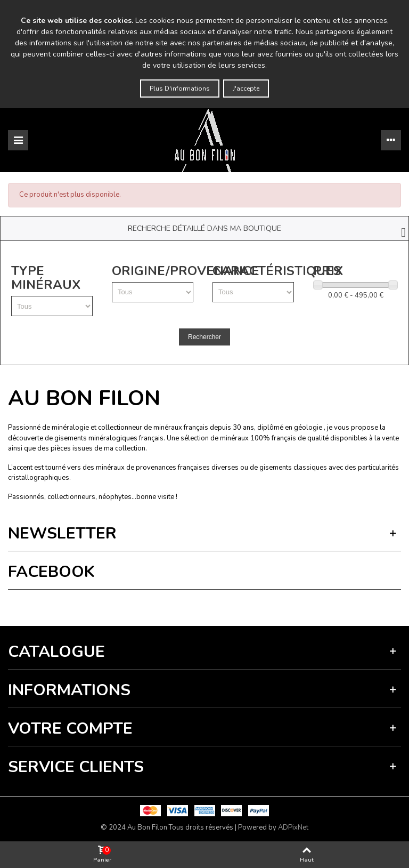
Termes (115, 605)
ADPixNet (293, 827)
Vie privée (88, 605)
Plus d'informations (180, 89)
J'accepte (246, 89)
